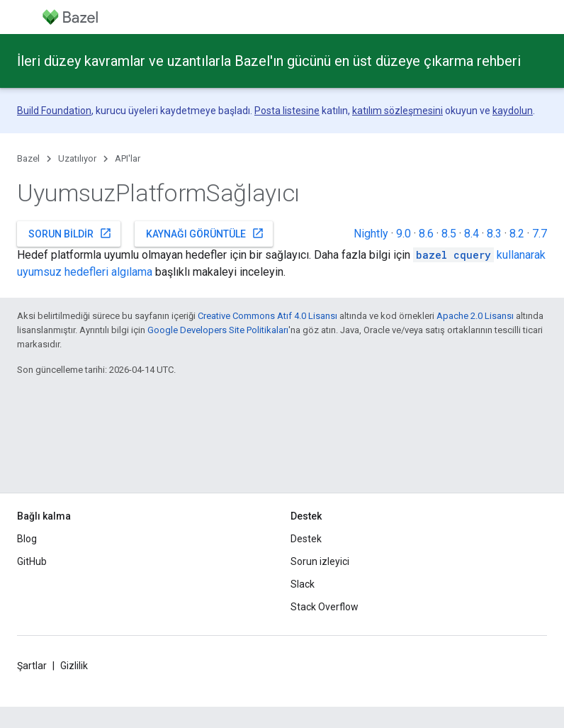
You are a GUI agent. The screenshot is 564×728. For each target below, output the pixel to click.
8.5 (449, 234)
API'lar (128, 158)
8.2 (517, 234)
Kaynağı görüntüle (205, 233)
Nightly (371, 234)
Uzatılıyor (77, 158)
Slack (303, 584)
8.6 (426, 234)
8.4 (472, 234)
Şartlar (32, 666)
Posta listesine (287, 111)
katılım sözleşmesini (397, 111)
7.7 (540, 234)
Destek (306, 539)
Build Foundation (54, 111)
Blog (27, 539)
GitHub (32, 561)
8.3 (494, 234)
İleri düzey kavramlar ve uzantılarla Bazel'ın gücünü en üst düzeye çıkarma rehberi (269, 61)
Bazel (28, 158)
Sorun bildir (70, 233)
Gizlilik (74, 666)
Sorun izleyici (320, 561)
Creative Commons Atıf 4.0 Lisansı (267, 316)
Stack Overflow (325, 607)
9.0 (404, 234)
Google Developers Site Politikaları (218, 330)
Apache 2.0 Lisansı (475, 316)
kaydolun (513, 111)
